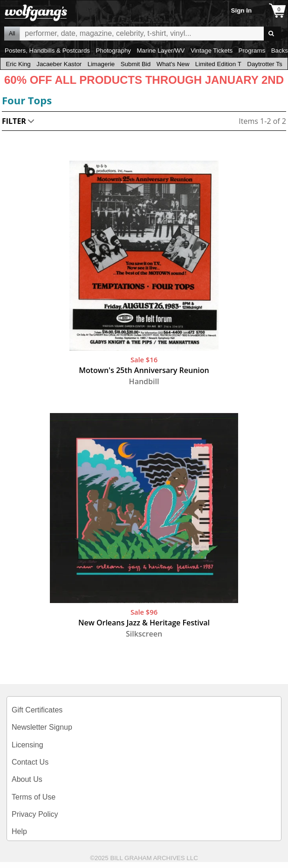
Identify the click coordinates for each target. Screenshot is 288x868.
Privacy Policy (35, 814)
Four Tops (27, 100)
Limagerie (101, 64)
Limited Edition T (218, 64)
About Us (27, 779)
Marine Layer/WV (161, 51)
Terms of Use (34, 797)
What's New (173, 64)
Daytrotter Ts (264, 64)
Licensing (27, 745)
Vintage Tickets (212, 51)
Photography (113, 51)
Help (19, 831)
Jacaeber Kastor (59, 64)
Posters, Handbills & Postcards (47, 51)
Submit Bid (136, 64)
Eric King (18, 64)
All (12, 34)
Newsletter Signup (42, 727)
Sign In (241, 10)
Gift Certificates (37, 710)
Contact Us (30, 762)
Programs (252, 51)
